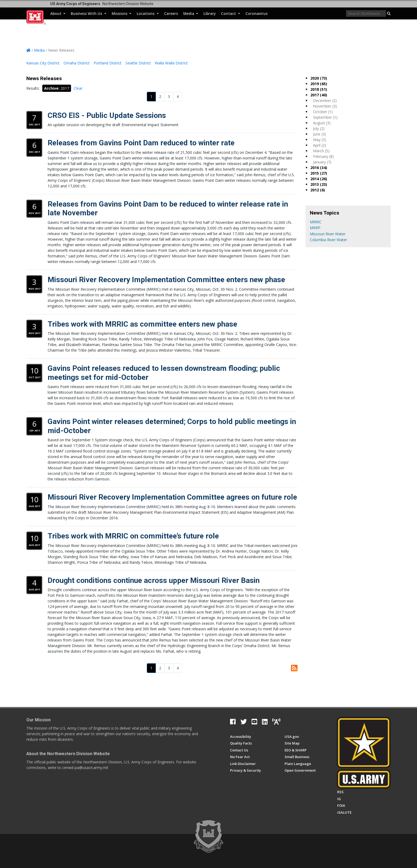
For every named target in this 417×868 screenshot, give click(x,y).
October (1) (323, 112)
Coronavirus (257, 13)
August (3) (322, 123)
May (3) (320, 140)
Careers (171, 13)
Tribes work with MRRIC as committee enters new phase (142, 324)
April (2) (320, 145)
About (58, 13)
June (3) (320, 134)
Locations (148, 13)
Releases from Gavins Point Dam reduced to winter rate (141, 143)
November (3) (325, 106)
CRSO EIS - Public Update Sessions (107, 115)
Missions (122, 13)
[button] (389, 14)
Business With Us (88, 13)
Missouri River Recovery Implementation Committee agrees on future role (172, 497)
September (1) (325, 117)
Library (210, 13)
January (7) (322, 162)
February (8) (323, 156)
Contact (230, 13)
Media (191, 13)
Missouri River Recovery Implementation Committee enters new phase (166, 280)
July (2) (319, 128)
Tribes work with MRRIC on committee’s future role (133, 536)
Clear (78, 88)
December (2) (325, 100)
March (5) (321, 151)
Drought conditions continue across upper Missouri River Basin (154, 580)
